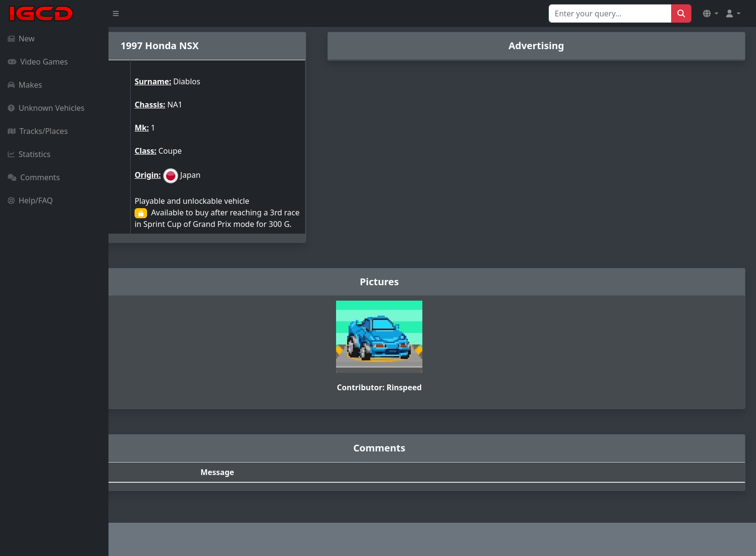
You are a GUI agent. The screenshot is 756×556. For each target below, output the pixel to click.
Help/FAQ (30, 200)
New (21, 39)
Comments (34, 177)
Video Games (38, 62)
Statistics (29, 154)
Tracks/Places (38, 131)
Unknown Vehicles (46, 108)
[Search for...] (610, 13)
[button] (711, 13)
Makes (25, 85)
